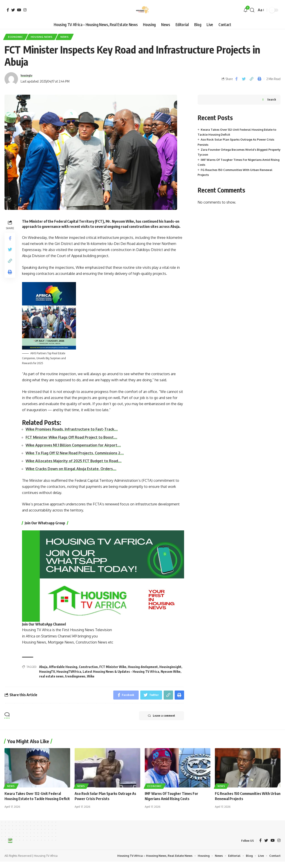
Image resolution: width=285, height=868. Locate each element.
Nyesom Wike (171, 672)
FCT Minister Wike (113, 667)
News (65, 37)
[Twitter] (13, 10)
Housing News (42, 37)
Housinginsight (170, 667)
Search (272, 100)
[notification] (245, 10)
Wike (91, 676)
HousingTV (47, 672)
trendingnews (75, 676)
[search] (252, 10)
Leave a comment (161, 716)
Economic (16, 37)
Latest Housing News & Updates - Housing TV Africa (121, 672)
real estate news (51, 676)
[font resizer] (261, 10)
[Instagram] (25, 10)
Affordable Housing (63, 667)
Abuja (43, 667)
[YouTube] (19, 10)
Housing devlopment (143, 667)
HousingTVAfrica (69, 672)
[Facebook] (8, 10)
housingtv (28, 76)
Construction (88, 667)
